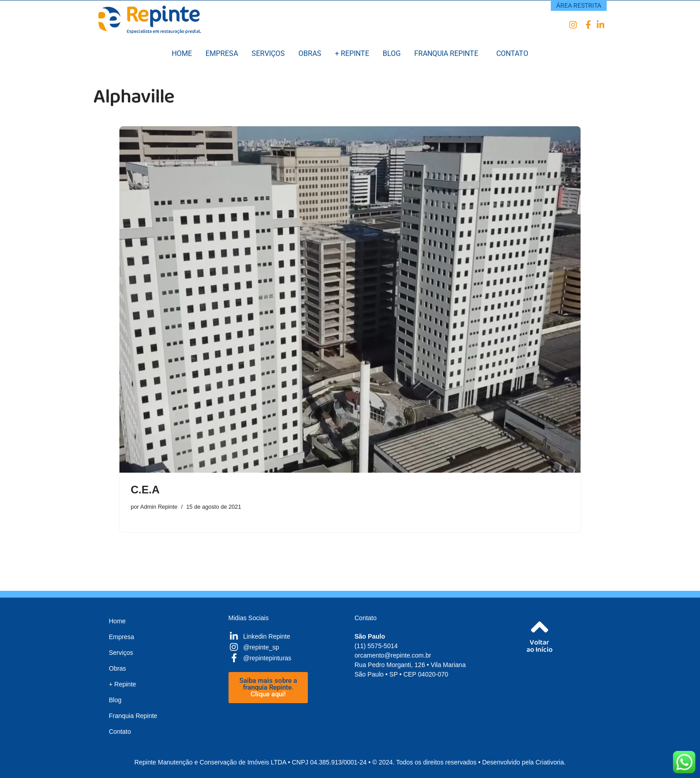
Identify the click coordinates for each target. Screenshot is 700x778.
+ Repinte (352, 53)
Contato (512, 53)
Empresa (222, 53)
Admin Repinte (159, 507)
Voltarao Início (540, 648)
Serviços (268, 53)
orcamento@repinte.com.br (393, 655)
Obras (310, 53)
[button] (448, 54)
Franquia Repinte (446, 53)
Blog (392, 53)
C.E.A (145, 490)
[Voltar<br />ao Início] (539, 627)
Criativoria (550, 762)
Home (182, 53)
